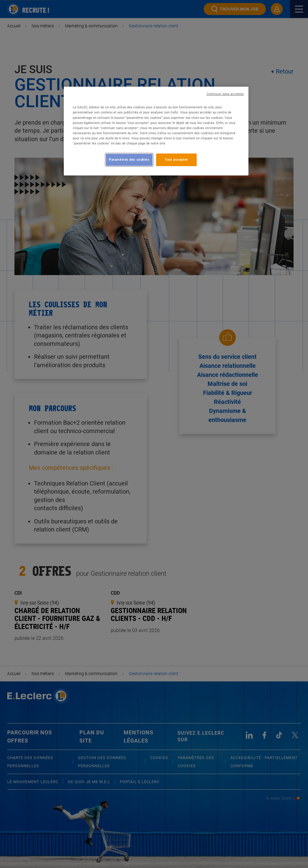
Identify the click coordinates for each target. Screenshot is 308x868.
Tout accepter (176, 160)
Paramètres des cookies (129, 160)
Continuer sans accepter (225, 94)
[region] (156, 131)
